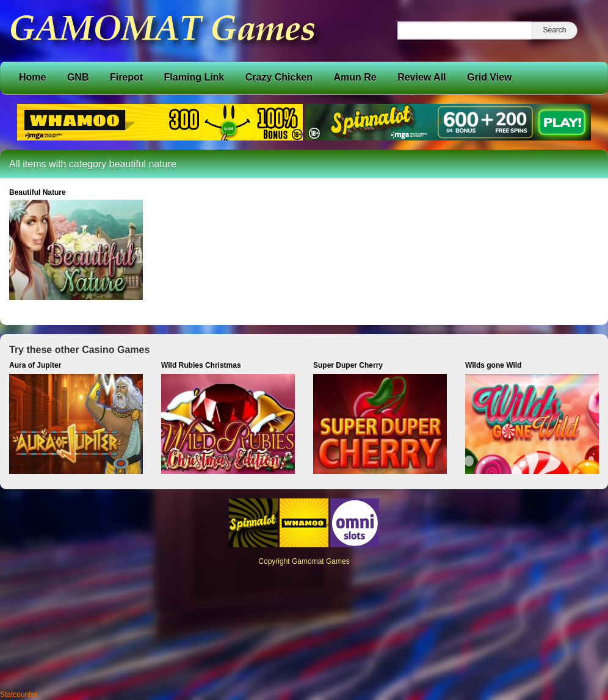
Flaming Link (194, 77)
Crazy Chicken (279, 77)
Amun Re (355, 77)
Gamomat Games (321, 561)
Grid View (490, 77)
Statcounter (19, 695)
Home (32, 77)
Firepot (126, 77)
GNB (78, 77)
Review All (422, 77)
